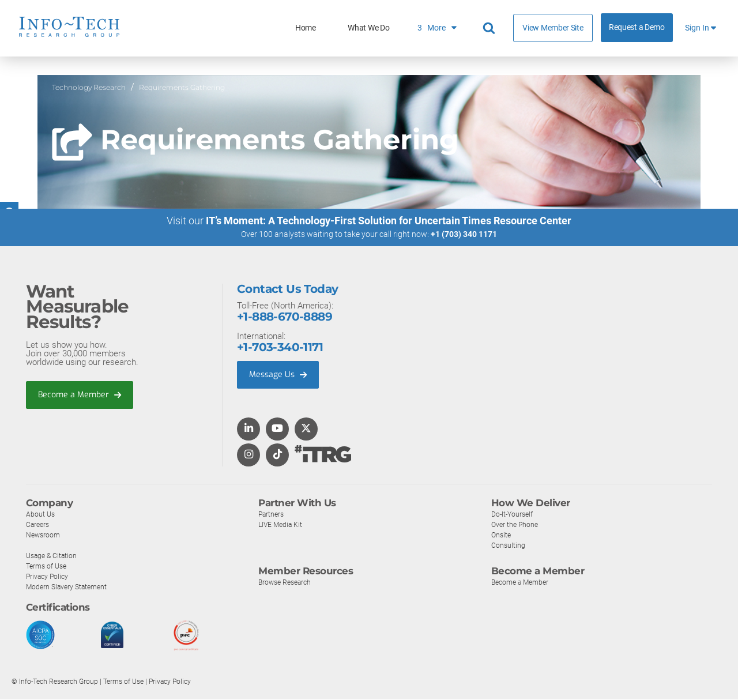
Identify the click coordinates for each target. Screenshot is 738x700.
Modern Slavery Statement (69, 587)
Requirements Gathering (182, 87)
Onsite (502, 535)
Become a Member (81, 396)
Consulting (509, 546)
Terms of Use (48, 567)
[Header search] (491, 28)
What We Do (368, 28)
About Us (41, 515)
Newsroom (44, 535)
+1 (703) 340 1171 (464, 235)
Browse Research (287, 583)
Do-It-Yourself (514, 515)
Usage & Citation (53, 556)
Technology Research (89, 87)
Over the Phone (516, 525)
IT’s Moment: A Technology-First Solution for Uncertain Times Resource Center (389, 221)
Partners (272, 515)
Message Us (279, 375)
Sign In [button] (701, 28)
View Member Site (553, 28)
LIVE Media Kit (282, 525)
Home (306, 28)
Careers (39, 525)
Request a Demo (637, 27)
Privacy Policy (48, 577)
